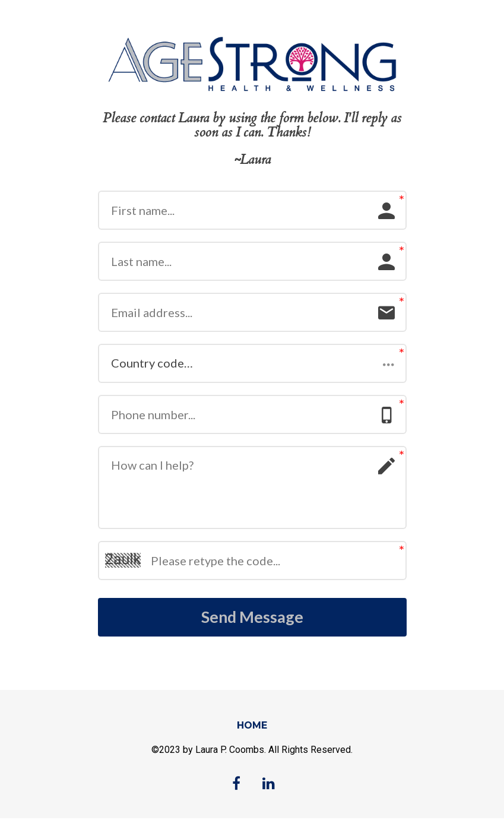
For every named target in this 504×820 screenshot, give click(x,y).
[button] (252, 363)
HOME (252, 727)
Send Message (252, 618)
